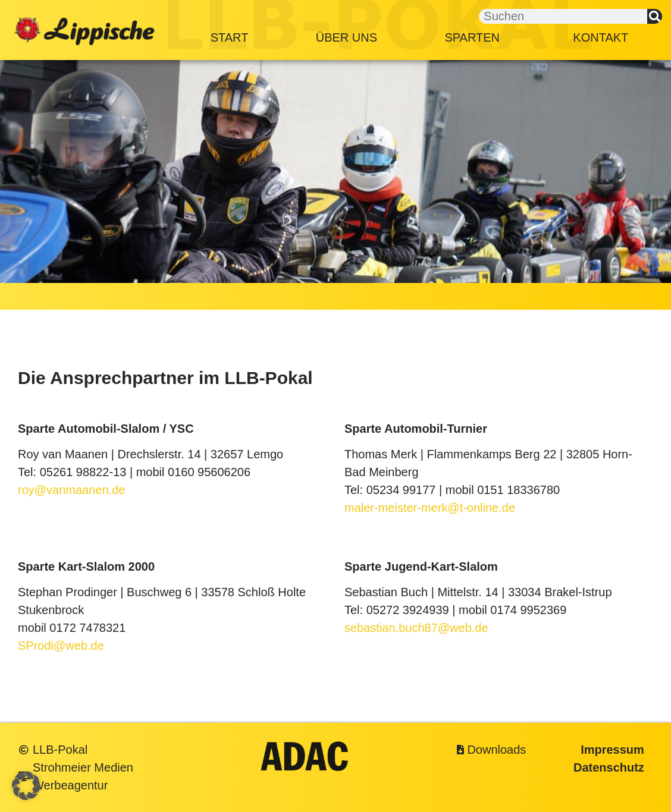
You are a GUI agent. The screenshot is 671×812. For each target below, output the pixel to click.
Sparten (475, 37)
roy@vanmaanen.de (71, 490)
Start (230, 37)
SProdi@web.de (61, 646)
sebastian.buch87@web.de (416, 628)
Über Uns (347, 37)
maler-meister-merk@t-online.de (430, 508)
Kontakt (601, 37)
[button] (26, 786)
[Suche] (655, 16)
